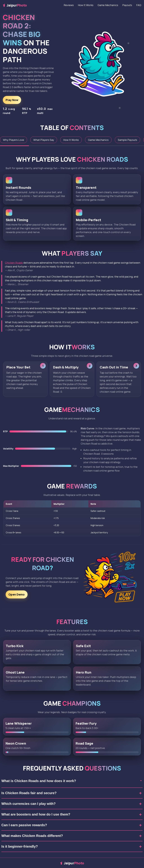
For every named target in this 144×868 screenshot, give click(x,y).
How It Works (86, 5)
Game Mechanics (108, 5)
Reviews (69, 5)
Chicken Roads (14, 263)
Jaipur (15, 5)
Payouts (127, 5)
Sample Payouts (127, 140)
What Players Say (44, 140)
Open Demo (17, 596)
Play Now (12, 100)
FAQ (139, 5)
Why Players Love (13, 140)
